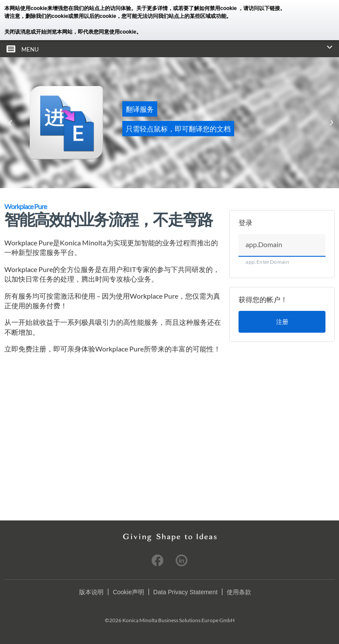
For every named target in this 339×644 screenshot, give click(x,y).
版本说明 (91, 592)
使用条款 (239, 592)
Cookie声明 (128, 592)
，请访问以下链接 (259, 8)
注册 (282, 322)
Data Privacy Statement (185, 592)
